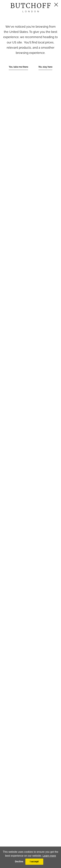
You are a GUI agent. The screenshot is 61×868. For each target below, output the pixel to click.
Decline (19, 861)
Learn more (49, 856)
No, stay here (45, 67)
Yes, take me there (18, 67)
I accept (34, 861)
